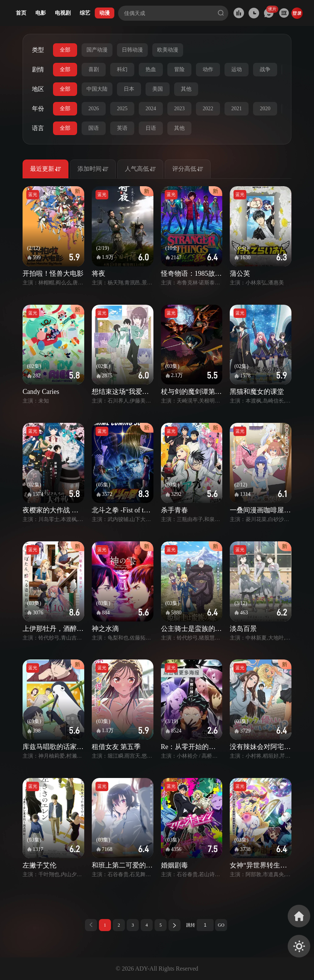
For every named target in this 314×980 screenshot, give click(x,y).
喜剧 (94, 69)
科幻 (122, 69)
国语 (94, 128)
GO (221, 925)
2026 (94, 109)
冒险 (179, 69)
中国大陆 (97, 89)
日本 (129, 89)
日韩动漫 (132, 50)
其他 (186, 89)
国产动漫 (97, 50)
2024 (151, 109)
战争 (265, 69)
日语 (151, 128)
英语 (122, 128)
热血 (151, 69)
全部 (65, 50)
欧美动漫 (168, 50)
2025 (122, 109)
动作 (208, 69)
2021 (237, 109)
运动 (237, 69)
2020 (265, 109)
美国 (158, 89)
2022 (208, 109)
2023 (179, 109)
